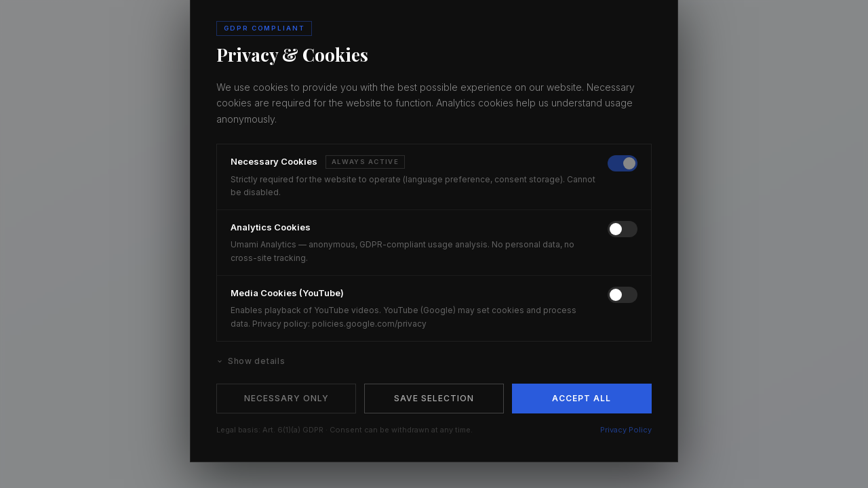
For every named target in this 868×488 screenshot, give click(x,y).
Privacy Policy (626, 430)
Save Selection (434, 398)
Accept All (581, 398)
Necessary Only (286, 398)
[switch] (623, 163)
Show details (251, 361)
